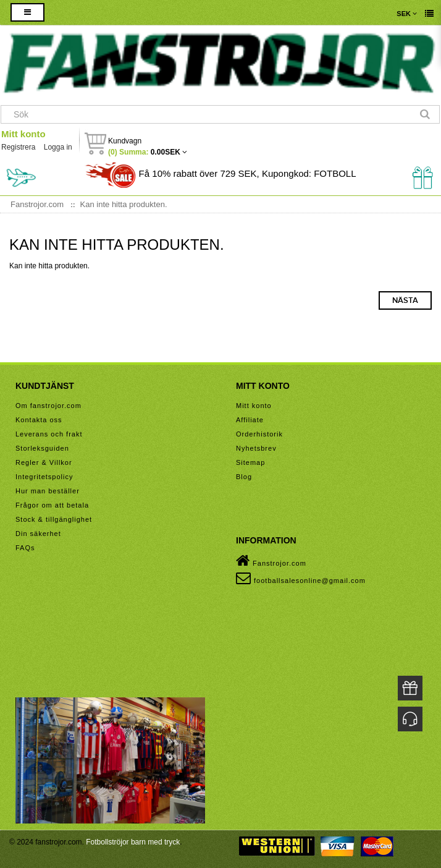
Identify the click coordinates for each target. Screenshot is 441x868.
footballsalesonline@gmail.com (301, 578)
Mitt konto (23, 134)
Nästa (405, 300)
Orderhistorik (259, 434)
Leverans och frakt (49, 434)
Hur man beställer (48, 491)
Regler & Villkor (44, 462)
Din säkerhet (38, 534)
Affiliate (250, 420)
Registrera (18, 147)
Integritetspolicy (44, 477)
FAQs (25, 548)
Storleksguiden (42, 448)
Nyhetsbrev (256, 448)
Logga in (58, 147)
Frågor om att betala (52, 505)
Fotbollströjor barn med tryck (133, 842)
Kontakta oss (39, 420)
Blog (244, 477)
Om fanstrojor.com (48, 406)
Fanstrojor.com (271, 561)
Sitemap (250, 462)
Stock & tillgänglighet (54, 519)
